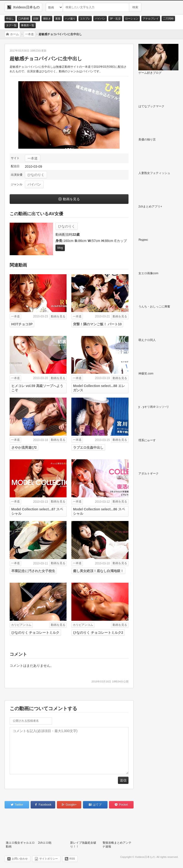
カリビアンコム (21, 625)
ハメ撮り (70, 19)
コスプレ (85, 19)
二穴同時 (168, 19)
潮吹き (47, 19)
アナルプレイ (151, 19)
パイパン (100, 19)
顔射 (36, 19)
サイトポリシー (49, 859)
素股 (58, 19)
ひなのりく (36, 175)
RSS (72, 859)
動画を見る (71, 199)
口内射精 (24, 19)
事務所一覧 (28, 25)
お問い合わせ (20, 859)
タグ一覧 (11, 25)
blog (60, 248)
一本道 (33, 158)
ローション (132, 19)
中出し (10, 19)
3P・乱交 (115, 19)
